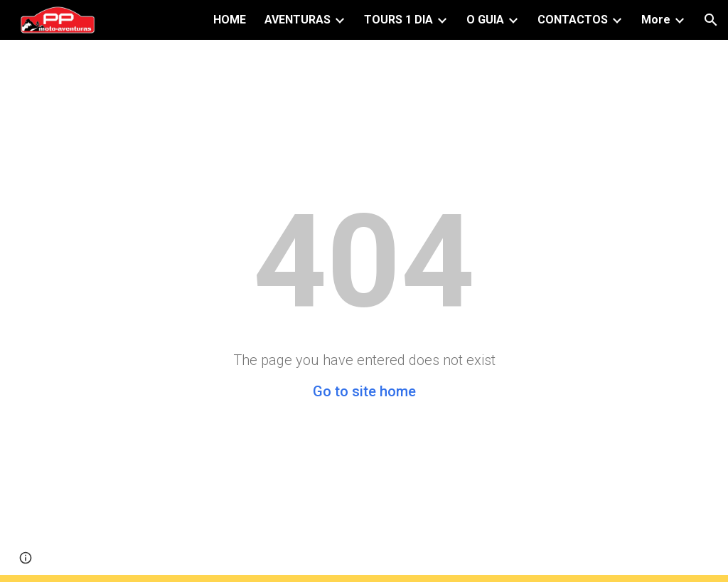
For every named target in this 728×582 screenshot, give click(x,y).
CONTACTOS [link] (573, 20)
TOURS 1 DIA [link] (398, 20)
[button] (711, 20)
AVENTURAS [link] (298, 20)
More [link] (656, 20)
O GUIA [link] (485, 20)
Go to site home (364, 391)
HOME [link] (230, 20)
